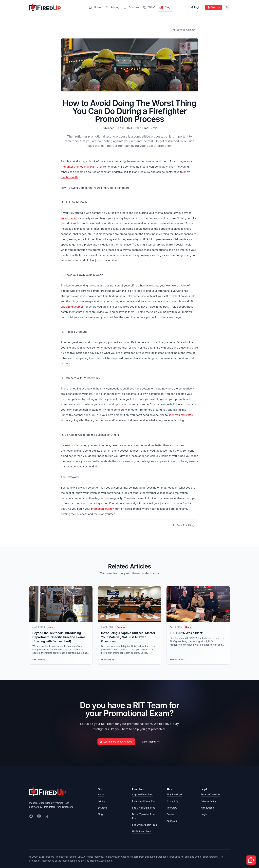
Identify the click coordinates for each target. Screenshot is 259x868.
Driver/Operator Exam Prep (144, 816)
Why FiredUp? (174, 794)
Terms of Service (210, 794)
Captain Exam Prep (143, 794)
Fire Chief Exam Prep (144, 808)
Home (101, 794)
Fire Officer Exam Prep (145, 825)
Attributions (207, 808)
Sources (102, 808)
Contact (171, 814)
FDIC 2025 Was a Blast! (186, 633)
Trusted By (172, 801)
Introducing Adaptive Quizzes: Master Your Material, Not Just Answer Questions (128, 637)
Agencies (172, 821)
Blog (100, 814)
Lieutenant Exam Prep (144, 801)
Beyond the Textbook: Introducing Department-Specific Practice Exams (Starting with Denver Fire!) (59, 637)
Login (204, 814)
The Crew (172, 808)
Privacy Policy (209, 801)
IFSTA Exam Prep (142, 831)
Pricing (102, 801)
